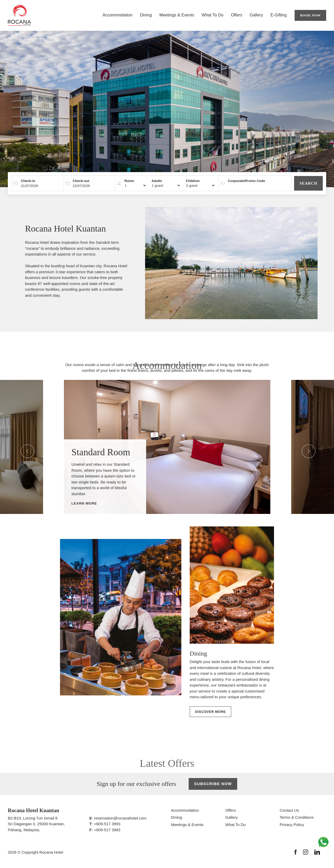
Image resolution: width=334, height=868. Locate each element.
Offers (237, 15)
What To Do (213, 15)
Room (129, 181)
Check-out (81, 181)
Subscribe (213, 784)
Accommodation (118, 15)
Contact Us (289, 810)
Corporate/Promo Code (246, 181)
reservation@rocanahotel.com (120, 818)
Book (310, 15)
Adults (157, 181)
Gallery (256, 15)
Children (193, 181)
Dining (146, 15)
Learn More (84, 504)
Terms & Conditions (297, 817)
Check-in (28, 181)
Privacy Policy (292, 825)
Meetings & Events (177, 15)
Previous (23, 447)
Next (304, 447)
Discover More (210, 712)
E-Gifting (278, 15)
